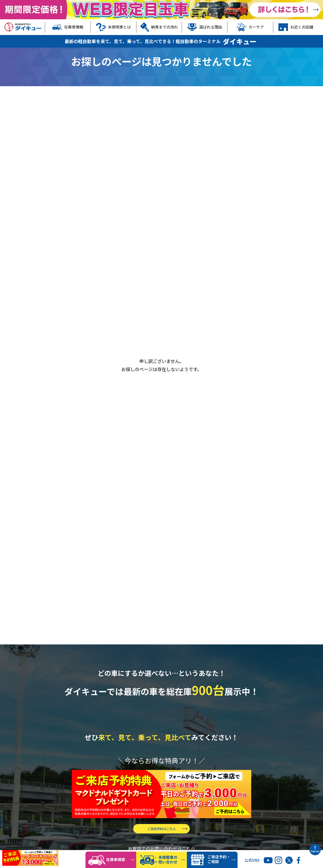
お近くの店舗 (296, 27)
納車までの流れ (159, 27)
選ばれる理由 (205, 27)
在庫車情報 (68, 27)
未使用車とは (113, 27)
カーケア (250, 27)
